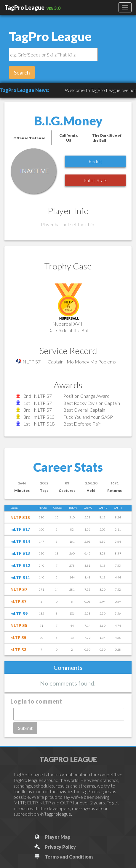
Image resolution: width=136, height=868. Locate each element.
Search (22, 72)
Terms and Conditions (64, 857)
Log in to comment (36, 701)
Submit (25, 728)
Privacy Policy (55, 847)
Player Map (52, 837)
